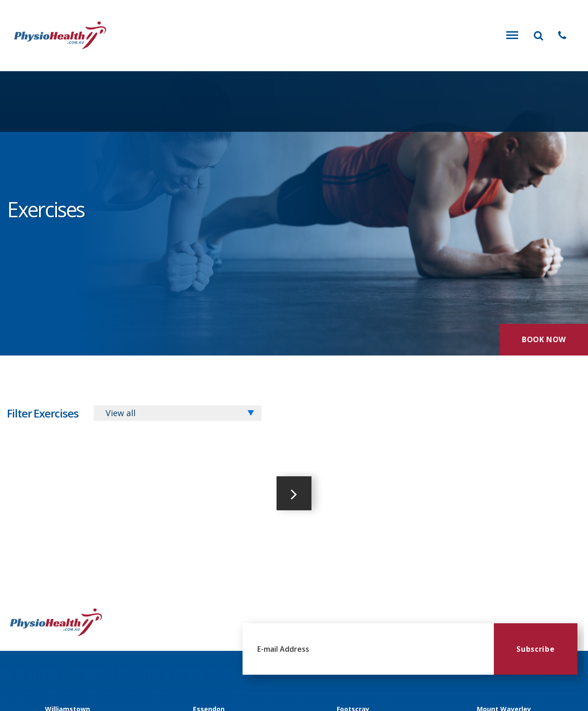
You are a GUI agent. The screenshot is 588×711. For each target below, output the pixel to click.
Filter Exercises (43, 413)
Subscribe (535, 649)
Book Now (544, 339)
